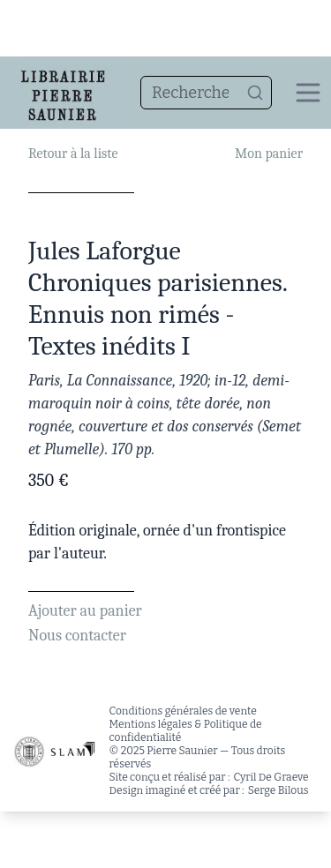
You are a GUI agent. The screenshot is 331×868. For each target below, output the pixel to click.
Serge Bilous (278, 790)
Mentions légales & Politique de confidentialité (186, 731)
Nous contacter (77, 636)
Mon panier (269, 153)
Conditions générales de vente (183, 711)
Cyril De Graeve (271, 777)
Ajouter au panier (85, 611)
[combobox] (206, 93)
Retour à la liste (73, 153)
